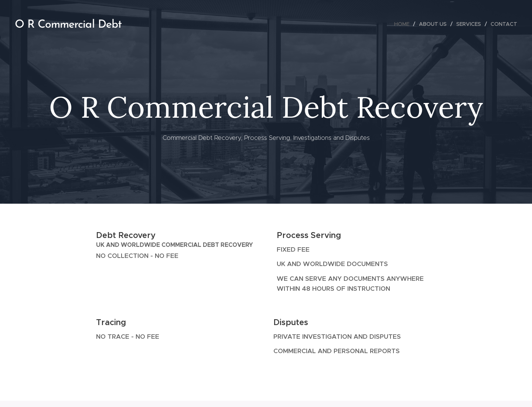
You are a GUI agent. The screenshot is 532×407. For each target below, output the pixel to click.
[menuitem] (404, 24)
